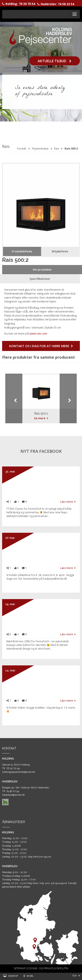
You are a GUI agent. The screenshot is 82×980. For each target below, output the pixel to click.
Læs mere (68, 502)
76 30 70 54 (27, 4)
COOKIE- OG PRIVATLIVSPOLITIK (48, 968)
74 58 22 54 (66, 4)
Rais (57, 149)
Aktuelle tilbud (55, 61)
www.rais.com (38, 333)
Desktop (13, 976)
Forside (22, 149)
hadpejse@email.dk (14, 795)
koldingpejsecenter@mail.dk (19, 772)
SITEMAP (20, 968)
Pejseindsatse (40, 149)
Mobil (30, 976)
